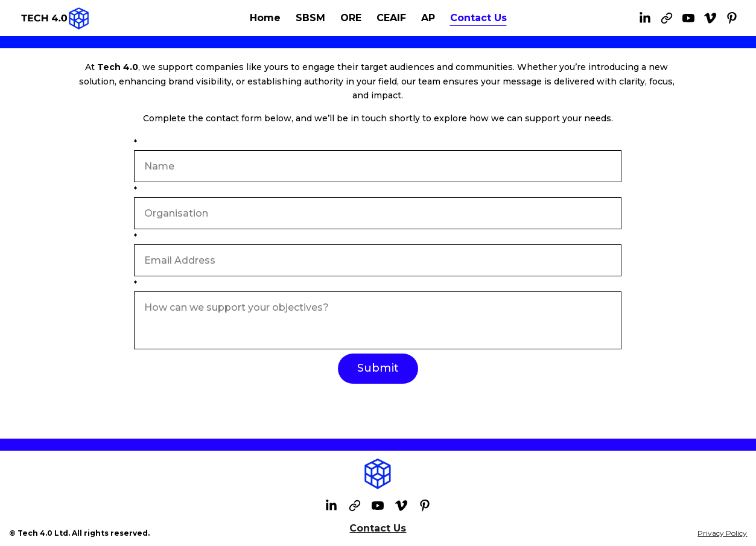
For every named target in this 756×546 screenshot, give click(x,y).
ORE (351, 18)
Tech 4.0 (118, 67)
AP (428, 18)
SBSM (310, 18)
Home (265, 18)
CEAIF (391, 18)
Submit (378, 368)
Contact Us (478, 18)
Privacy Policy (722, 533)
